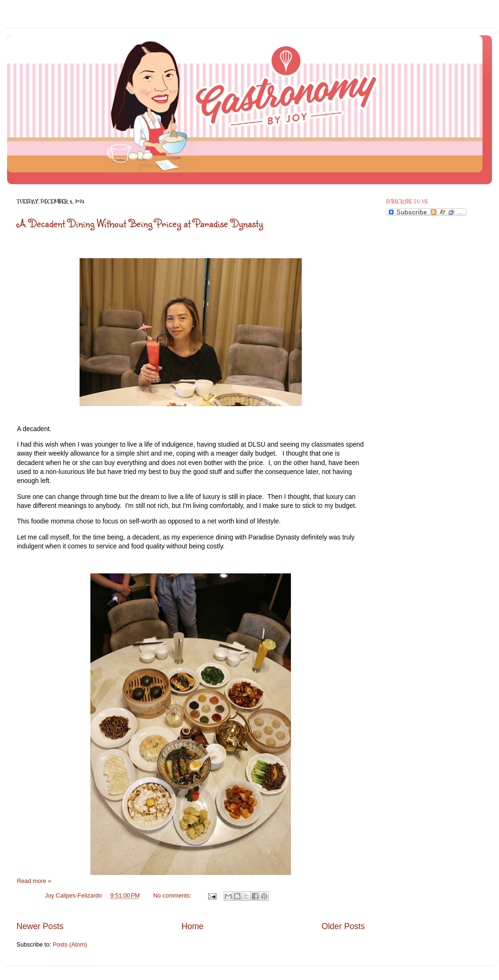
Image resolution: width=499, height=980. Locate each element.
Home (192, 926)
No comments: (173, 896)
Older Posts (343, 926)
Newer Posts (40, 926)
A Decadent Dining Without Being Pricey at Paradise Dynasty (140, 223)
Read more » (34, 881)
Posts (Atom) (70, 945)
